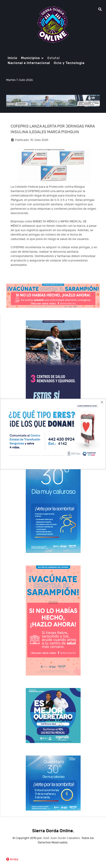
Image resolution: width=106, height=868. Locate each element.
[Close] (102, 402)
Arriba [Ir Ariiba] (12, 859)
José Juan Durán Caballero (61, 838)
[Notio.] (53, 25)
